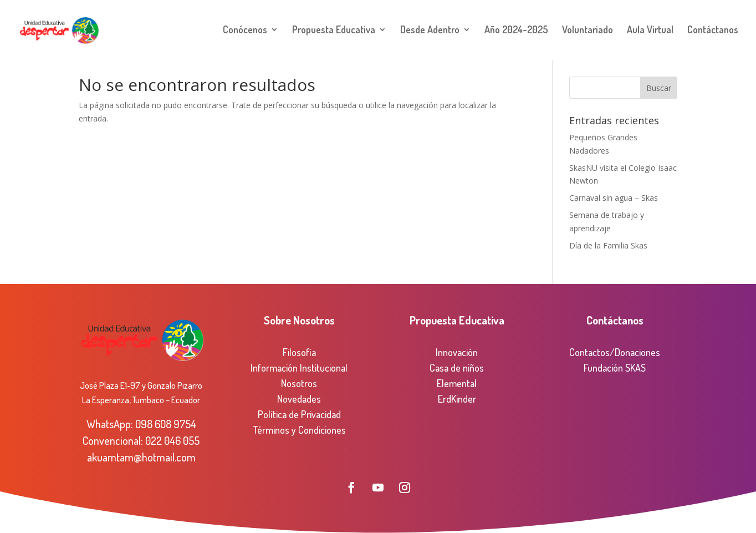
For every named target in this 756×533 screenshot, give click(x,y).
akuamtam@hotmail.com (141, 457)
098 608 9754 (166, 424)
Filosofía (299, 352)
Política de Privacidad (299, 414)
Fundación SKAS (615, 368)
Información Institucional (299, 368)
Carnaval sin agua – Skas (614, 198)
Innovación (457, 352)
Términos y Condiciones (299, 430)
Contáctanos (713, 32)
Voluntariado (588, 32)
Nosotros (299, 383)
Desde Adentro (430, 32)
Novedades (299, 399)
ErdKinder (457, 399)
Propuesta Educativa (334, 32)
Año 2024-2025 (516, 32)
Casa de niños (457, 368)
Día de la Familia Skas (608, 245)
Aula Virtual (650, 32)
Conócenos (245, 32)
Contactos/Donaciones (615, 352)
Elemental (457, 383)
